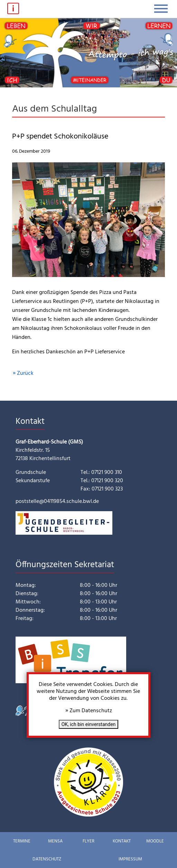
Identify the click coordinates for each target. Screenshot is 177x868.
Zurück (25, 373)
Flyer (88, 841)
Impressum (130, 859)
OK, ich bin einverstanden (89, 724)
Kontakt (122, 841)
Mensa (55, 841)
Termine (22, 841)
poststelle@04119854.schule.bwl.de (57, 502)
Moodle (155, 841)
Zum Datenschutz (91, 711)
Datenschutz (47, 859)
